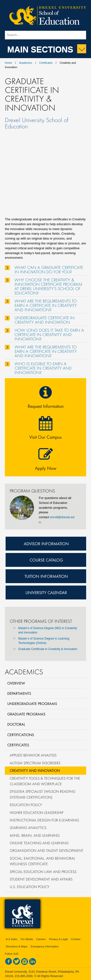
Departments (19, 693)
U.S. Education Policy (29, 887)
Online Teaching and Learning (39, 843)
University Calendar (46, 592)
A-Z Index (12, 939)
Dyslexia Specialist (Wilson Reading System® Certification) (43, 794)
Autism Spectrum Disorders (35, 763)
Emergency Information (45, 946)
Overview (16, 683)
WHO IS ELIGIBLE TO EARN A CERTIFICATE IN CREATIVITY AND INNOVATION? (43, 368)
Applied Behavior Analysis (33, 755)
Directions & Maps (17, 946)
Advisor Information (46, 543)
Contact (76, 939)
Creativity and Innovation (35, 770)
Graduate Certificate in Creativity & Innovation (48, 649)
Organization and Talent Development (46, 850)
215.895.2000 (24, 976)
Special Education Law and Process (43, 872)
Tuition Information (46, 576)
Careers (41, 939)
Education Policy (26, 805)
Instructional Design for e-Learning (44, 820)
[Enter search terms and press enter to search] (45, 35)
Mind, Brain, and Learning (35, 835)
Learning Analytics (28, 828)
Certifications (21, 735)
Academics (26, 63)
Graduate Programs (26, 714)
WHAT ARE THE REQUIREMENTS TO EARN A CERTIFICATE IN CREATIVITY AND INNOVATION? (46, 305)
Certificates (46, 63)
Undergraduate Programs (32, 704)
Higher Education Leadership (37, 812)
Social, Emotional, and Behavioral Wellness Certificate (42, 861)
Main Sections (40, 49)
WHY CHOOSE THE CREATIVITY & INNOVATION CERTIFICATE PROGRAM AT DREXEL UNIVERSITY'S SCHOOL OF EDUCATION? (48, 286)
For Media (27, 939)
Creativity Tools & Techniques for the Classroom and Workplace (45, 781)
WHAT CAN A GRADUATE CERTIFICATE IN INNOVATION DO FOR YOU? (49, 270)
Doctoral (16, 724)
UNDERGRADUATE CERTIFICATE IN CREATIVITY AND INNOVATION (45, 320)
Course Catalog (46, 560)
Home (8, 63)
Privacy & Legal (58, 939)
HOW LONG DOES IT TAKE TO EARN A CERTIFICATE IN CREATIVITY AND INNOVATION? (49, 335)
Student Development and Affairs (41, 879)
